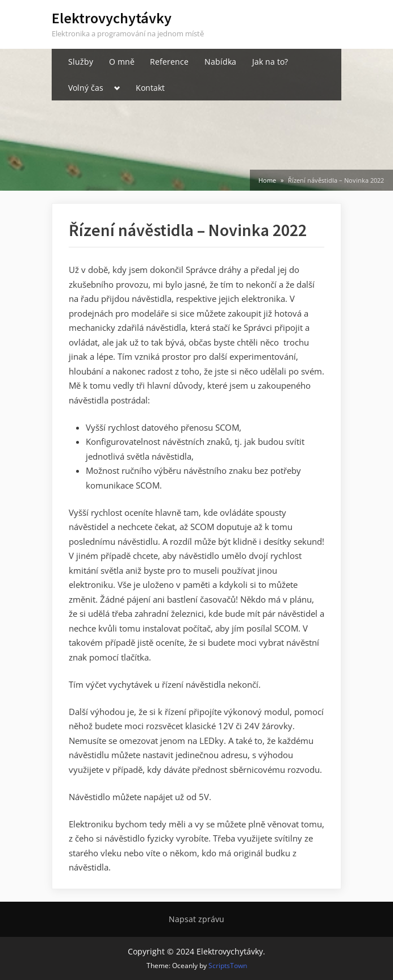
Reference (169, 62)
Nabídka (220, 62)
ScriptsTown (228, 966)
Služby (81, 62)
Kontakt (150, 88)
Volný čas (86, 88)
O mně (122, 62)
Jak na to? (270, 62)
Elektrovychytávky (112, 18)
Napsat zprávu (196, 919)
